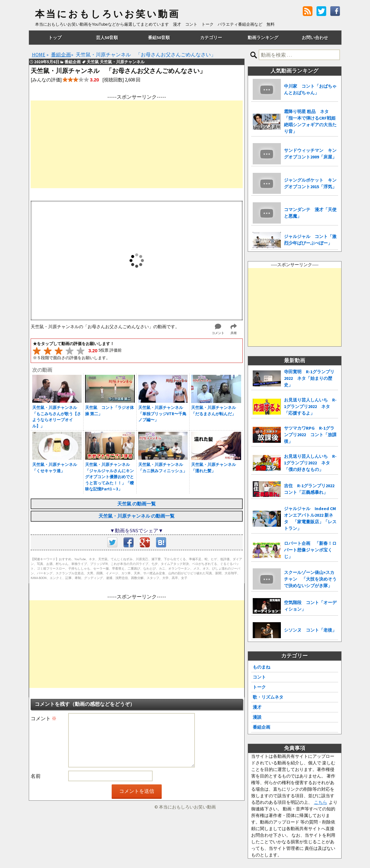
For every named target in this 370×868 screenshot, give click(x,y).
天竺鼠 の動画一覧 (137, 504)
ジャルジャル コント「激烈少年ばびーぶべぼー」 (310, 240)
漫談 (257, 717)
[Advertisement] (137, 144)
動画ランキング (263, 38)
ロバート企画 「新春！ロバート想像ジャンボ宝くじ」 (310, 550)
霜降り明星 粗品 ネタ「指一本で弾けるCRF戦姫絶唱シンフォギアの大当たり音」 (310, 121)
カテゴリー (211, 38)
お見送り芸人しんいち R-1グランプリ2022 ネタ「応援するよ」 (310, 406)
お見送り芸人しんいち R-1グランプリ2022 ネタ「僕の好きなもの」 (310, 463)
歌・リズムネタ (268, 697)
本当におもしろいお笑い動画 (107, 14)
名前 (36, 776)
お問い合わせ (315, 38)
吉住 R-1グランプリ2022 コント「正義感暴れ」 (311, 489)
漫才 (257, 707)
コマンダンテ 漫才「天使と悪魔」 (310, 213)
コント (259, 677)
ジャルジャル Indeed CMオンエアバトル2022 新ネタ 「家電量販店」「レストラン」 (310, 518)
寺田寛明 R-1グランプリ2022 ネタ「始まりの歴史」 (309, 378)
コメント (44, 718)
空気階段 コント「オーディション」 (310, 606)
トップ (55, 38)
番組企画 (261, 727)
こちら (321, 802)
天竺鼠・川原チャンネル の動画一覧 (137, 516)
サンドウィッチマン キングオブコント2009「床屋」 (310, 154)
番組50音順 (159, 38)
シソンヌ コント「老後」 (310, 630)
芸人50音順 (107, 38)
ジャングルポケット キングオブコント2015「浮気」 (310, 183)
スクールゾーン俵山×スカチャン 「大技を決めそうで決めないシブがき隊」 (310, 579)
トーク (259, 687)
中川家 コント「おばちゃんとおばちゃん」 (310, 89)
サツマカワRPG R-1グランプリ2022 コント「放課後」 (310, 435)
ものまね (261, 667)
